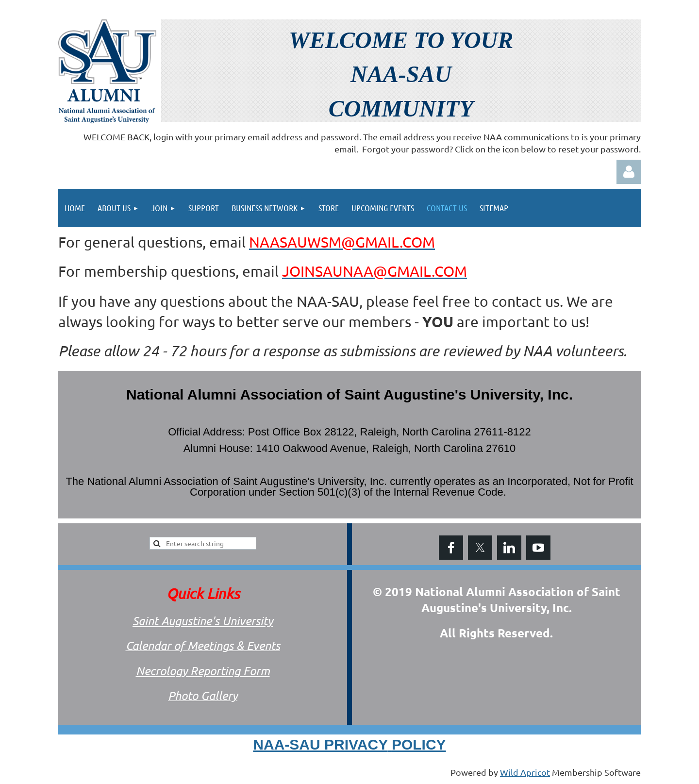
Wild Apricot (525, 772)
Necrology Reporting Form (203, 671)
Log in (629, 172)
